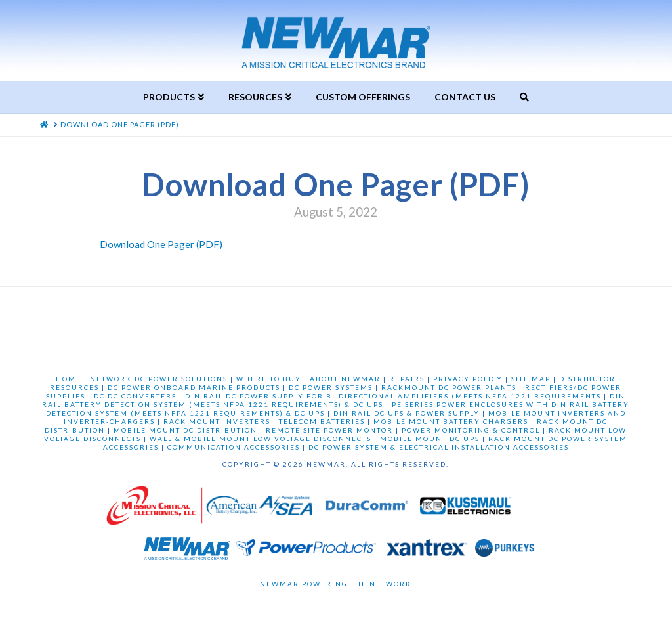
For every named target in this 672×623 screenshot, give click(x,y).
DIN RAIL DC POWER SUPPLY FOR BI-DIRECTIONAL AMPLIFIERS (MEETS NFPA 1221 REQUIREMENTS (393, 396)
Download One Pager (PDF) (161, 244)
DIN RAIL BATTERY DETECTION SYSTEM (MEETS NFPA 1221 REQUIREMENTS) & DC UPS (334, 400)
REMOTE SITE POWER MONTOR (329, 430)
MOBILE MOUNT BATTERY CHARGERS (451, 421)
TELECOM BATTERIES (322, 421)
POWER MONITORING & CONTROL (471, 430)
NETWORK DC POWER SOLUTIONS (159, 379)
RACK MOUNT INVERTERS (217, 421)
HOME (69, 379)
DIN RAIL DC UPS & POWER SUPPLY (407, 413)
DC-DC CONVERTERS (135, 396)
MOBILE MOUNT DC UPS (430, 439)
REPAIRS (407, 379)
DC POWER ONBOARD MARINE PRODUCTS (194, 387)
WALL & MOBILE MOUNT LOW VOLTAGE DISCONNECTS (261, 439)
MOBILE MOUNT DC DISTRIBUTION (185, 430)
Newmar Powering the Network (336, 584)
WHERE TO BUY (269, 379)
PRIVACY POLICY (468, 379)
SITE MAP (531, 379)
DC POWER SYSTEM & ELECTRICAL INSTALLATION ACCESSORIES (439, 447)
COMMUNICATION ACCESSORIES (234, 447)
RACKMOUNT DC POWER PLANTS (449, 387)
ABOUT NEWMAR (345, 379)
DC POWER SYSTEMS (331, 387)
